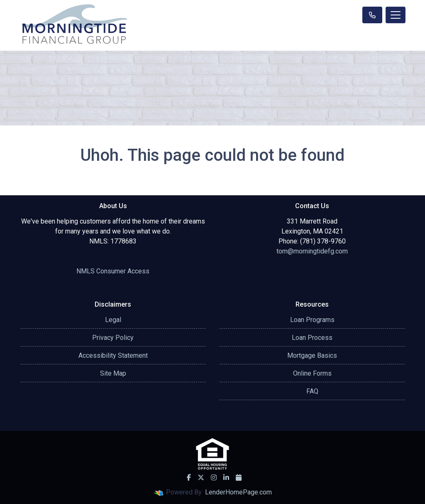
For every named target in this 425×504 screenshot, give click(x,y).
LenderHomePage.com (238, 492)
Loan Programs (312, 320)
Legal (113, 320)
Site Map (113, 373)
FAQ (312, 391)
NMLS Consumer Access (113, 271)
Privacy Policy (113, 338)
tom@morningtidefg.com (312, 251)
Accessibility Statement (113, 355)
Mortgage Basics (312, 355)
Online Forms (312, 373)
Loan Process (312, 338)
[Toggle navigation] (396, 15)
